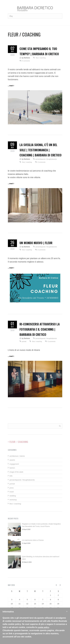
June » (60, 585)
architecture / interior (17, 456)
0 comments (26, 61)
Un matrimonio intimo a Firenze (33, 540)
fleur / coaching (40, 58)
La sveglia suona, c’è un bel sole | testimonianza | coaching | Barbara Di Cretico (40, 150)
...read (10, 86)
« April (56, 585)
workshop (13, 500)
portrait (24, 341)
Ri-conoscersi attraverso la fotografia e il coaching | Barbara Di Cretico (40, 329)
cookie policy (43, 627)
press (12, 488)
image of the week (16, 472)
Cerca (60, 426)
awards (12, 460)
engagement (14, 464)
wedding (13, 496)
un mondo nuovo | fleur (36, 243)
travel (12, 492)
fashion (12, 468)
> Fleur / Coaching (18, 442)
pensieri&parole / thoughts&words (46, 159)
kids (11, 476)
